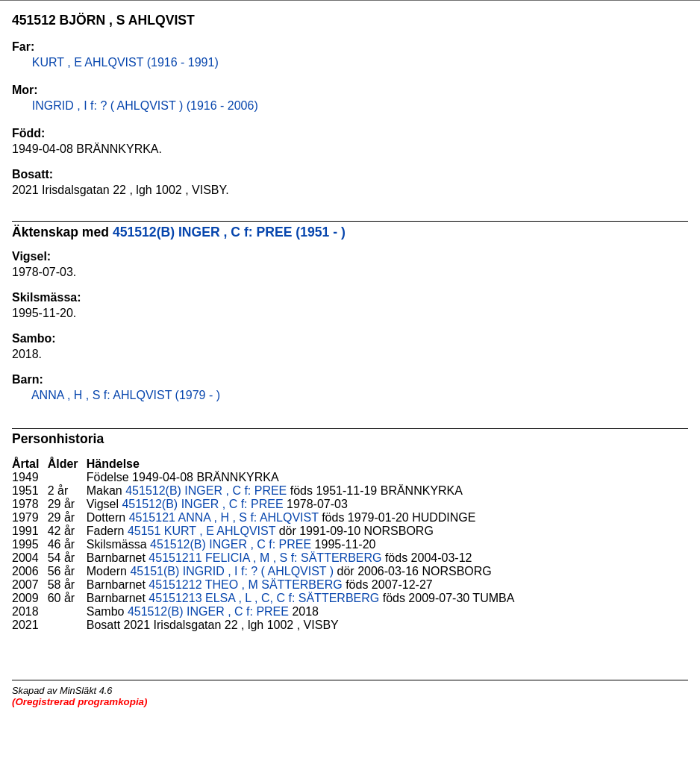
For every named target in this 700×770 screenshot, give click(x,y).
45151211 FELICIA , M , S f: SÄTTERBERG (265, 558)
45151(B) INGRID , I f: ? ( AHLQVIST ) (232, 571)
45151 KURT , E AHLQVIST (201, 531)
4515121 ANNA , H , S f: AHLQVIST (224, 517)
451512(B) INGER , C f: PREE (206, 491)
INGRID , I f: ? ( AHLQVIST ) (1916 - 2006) (143, 106)
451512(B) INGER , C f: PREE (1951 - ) (229, 232)
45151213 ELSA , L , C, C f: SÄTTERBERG (264, 598)
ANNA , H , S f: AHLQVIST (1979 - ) (124, 395)
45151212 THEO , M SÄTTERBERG (245, 585)
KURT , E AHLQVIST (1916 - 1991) (123, 62)
